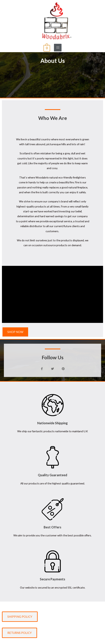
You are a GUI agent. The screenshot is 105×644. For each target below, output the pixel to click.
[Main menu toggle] (58, 48)
